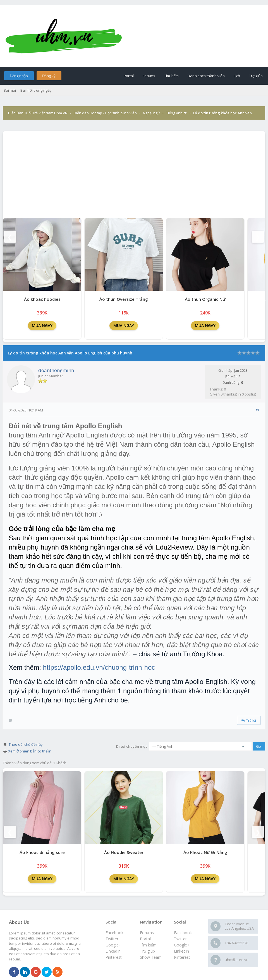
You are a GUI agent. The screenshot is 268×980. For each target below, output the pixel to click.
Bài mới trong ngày (36, 90)
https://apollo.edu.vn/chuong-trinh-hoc (99, 667)
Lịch (237, 76)
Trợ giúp (256, 76)
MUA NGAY (42, 326)
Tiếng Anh (174, 113)
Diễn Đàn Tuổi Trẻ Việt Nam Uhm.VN (38, 113)
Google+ (182, 945)
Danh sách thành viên (206, 76)
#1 (258, 410)
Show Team (151, 957)
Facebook (183, 933)
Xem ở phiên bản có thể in (30, 751)
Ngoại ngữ (151, 113)
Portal (129, 76)
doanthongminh (56, 370)
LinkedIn (181, 951)
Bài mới (10, 90)
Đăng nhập (19, 76)
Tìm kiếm (171, 76)
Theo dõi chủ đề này (26, 744)
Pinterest (182, 957)
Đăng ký (49, 76)
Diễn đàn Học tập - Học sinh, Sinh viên (105, 113)
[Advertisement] (134, 173)
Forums (149, 76)
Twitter (180, 939)
